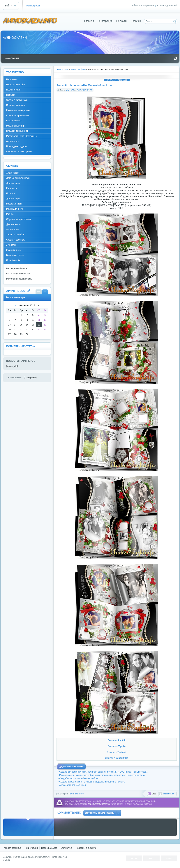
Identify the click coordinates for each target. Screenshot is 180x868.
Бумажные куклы (15, 255)
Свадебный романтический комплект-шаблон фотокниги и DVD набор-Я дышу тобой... (104, 772)
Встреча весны (14, 121)
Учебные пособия (15, 235)
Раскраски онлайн (15, 85)
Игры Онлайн (13, 260)
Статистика (66, 848)
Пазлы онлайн (14, 90)
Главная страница (12, 848)
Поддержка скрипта (86, 848)
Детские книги (13, 224)
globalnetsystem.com (37, 857)
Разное (10, 214)
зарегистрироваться (99, 804)
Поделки (11, 95)
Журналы (11, 245)
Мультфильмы (14, 250)
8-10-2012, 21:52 (84, 90)
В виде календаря (45, 292)
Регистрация (34, 6)
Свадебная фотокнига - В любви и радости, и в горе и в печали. (92, 782)
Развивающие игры (16, 126)
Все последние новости (18, 274)
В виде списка (39, 292)
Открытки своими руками (19, 152)
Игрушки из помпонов (17, 131)
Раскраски (12, 188)
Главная (89, 21)
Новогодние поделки (17, 146)
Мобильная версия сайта (19, 279)
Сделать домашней (167, 6)
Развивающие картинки (18, 110)
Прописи (11, 193)
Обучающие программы (18, 219)
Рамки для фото (76, 794)
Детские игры (13, 199)
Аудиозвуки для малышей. (73, 785)
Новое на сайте (49, 848)
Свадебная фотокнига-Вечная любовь (79, 778)
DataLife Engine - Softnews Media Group (30, 21)
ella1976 (70, 90)
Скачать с (117, 740)
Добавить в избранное (142, 6)
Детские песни (14, 183)
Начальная (12, 79)
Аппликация (12, 141)
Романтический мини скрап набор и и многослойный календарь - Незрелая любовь (102, 775)
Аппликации (12, 230)
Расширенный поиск (17, 268)
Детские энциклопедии (18, 178)
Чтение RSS (176, 59)
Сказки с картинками (17, 100)
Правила (136, 21)
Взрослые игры (14, 204)
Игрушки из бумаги (16, 105)
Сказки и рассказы (16, 240)
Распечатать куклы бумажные (22, 136)
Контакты (121, 21)
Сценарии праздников (18, 115)
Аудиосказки (13, 173)
